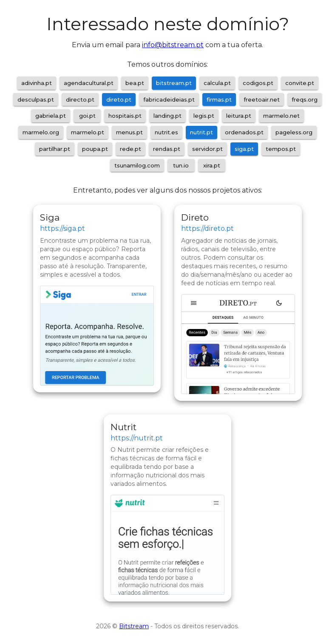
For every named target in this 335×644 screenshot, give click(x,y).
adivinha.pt (37, 83)
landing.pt (167, 116)
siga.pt (244, 149)
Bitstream (134, 626)
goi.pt (87, 116)
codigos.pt (258, 83)
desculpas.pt (36, 99)
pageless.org (294, 132)
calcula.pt (217, 83)
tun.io (181, 165)
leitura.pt (239, 116)
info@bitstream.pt (173, 45)
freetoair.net (262, 99)
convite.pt (300, 83)
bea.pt (135, 83)
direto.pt (119, 99)
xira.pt (212, 165)
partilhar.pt (55, 149)
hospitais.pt (125, 116)
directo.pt (80, 99)
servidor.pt (207, 149)
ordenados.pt (244, 132)
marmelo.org (41, 132)
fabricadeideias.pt (169, 99)
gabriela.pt (51, 116)
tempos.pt (281, 149)
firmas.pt (219, 99)
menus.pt (129, 132)
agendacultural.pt (89, 83)
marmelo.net (281, 116)
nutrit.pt (202, 132)
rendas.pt (167, 149)
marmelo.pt (88, 132)
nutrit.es (166, 132)
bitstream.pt (174, 83)
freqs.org (305, 99)
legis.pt (204, 116)
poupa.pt (95, 149)
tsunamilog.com (137, 165)
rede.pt (131, 149)
